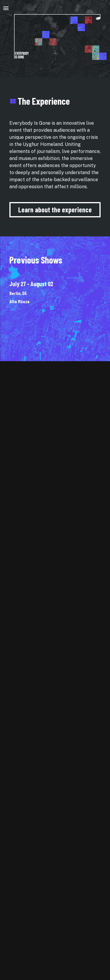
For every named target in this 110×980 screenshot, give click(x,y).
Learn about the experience (55, 210)
